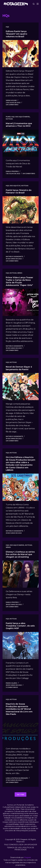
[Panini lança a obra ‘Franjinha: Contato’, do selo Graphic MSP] (21, 646)
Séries (20, 273)
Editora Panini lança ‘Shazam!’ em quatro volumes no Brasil (16, 34)
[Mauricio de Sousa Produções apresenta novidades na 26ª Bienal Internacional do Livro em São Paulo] (21, 731)
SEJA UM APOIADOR (28, 845)
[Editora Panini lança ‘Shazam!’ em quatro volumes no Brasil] (21, 54)
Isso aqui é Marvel (23, 117)
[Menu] (38, 4)
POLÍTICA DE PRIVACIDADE (24, 849)
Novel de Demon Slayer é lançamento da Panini (19, 368)
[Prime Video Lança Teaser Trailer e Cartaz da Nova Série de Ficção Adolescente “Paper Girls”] (21, 302)
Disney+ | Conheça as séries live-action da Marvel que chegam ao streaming (20, 554)
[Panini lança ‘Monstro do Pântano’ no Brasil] (21, 210)
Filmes (8, 117)
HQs (7, 27)
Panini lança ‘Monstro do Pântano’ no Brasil (19, 191)
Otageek (27, 857)
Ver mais (20, 794)
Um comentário (12, 105)
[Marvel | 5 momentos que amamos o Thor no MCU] (21, 143)
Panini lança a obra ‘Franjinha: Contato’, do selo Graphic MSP (20, 626)
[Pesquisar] (34, 4)
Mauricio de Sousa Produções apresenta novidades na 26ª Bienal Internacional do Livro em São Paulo (19, 709)
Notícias (9, 119)
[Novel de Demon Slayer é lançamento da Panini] (21, 387)
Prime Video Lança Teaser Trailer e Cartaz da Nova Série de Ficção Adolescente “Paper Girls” (19, 281)
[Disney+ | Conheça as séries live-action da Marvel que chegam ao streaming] (21, 574)
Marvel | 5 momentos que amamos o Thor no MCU (19, 125)
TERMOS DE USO (14, 848)
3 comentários (12, 687)
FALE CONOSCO (11, 845)
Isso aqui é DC (15, 186)
